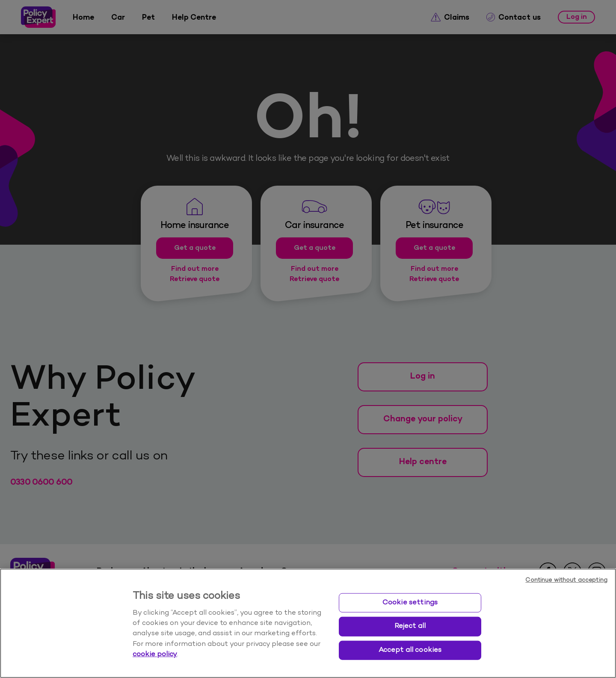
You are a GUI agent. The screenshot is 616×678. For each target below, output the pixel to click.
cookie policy (155, 654)
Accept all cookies (410, 650)
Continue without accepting (566, 580)
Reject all (410, 626)
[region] (308, 623)
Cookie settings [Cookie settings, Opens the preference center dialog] (410, 602)
